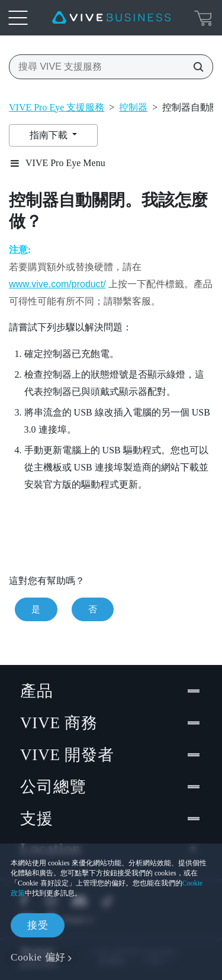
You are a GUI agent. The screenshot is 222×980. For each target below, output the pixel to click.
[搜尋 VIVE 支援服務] (195, 67)
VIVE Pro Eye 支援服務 (57, 107)
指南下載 (50, 135)
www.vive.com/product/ (57, 284)
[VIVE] (111, 18)
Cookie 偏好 (38, 957)
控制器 (133, 107)
